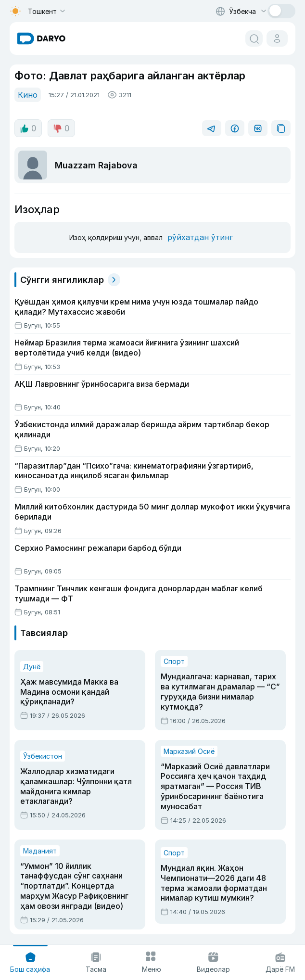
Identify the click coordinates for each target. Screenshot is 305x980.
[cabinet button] (277, 38)
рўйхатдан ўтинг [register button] (197, 236)
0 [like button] (28, 127)
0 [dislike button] (60, 127)
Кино (26, 94)
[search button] (254, 38)
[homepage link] (41, 38)
